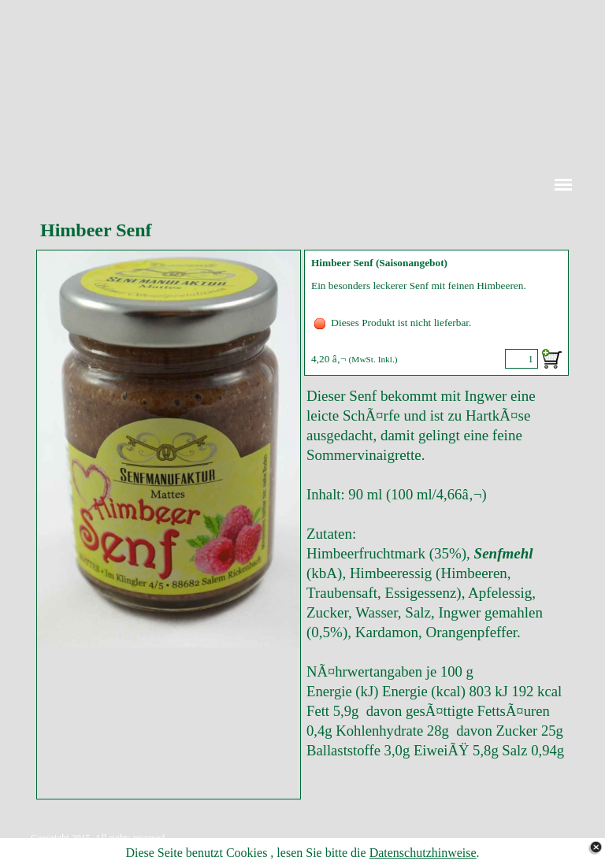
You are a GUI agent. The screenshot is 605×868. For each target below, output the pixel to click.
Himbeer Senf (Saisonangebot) (379, 263)
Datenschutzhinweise (423, 853)
